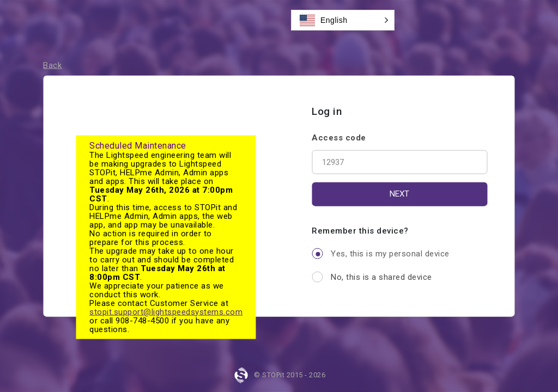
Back (52, 65)
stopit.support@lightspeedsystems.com (166, 312)
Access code (339, 137)
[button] (343, 20)
